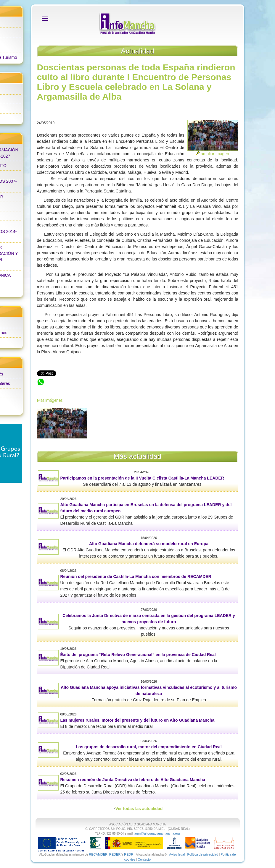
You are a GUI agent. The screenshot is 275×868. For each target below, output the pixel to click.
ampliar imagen (215, 154)
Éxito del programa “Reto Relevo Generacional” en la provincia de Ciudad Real (138, 655)
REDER (115, 854)
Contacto (144, 859)
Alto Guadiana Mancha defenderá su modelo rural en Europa (149, 544)
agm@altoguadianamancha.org (157, 833)
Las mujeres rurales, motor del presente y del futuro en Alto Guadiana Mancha (137, 720)
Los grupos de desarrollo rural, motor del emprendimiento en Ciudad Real (149, 747)
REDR (129, 854)
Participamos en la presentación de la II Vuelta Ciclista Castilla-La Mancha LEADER (142, 478)
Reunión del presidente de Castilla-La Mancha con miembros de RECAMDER (136, 576)
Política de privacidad (203, 854)
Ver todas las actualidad (139, 809)
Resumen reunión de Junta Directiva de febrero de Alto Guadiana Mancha (133, 780)
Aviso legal (177, 854)
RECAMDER (98, 854)
